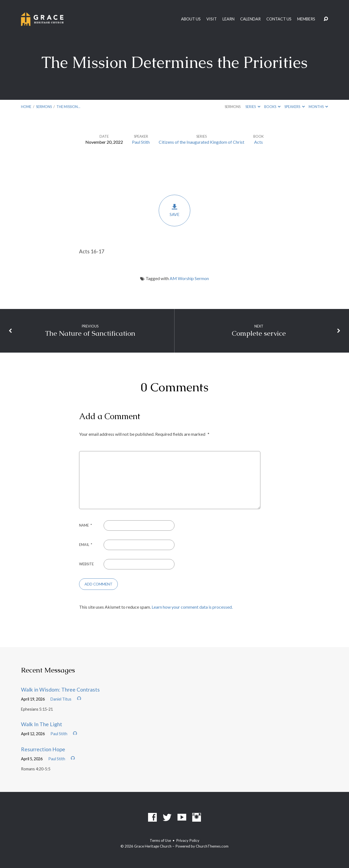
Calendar (250, 19)
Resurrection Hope (43, 749)
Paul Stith (141, 142)
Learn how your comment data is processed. (192, 607)
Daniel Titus (61, 699)
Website (86, 564)
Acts (258, 142)
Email (86, 545)
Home (26, 107)
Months (318, 107)
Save (174, 210)
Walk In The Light (42, 724)
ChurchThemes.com (212, 846)
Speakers (294, 107)
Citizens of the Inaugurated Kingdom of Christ (201, 142)
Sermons (44, 107)
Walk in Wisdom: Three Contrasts (60, 690)
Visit (212, 19)
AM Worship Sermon (189, 278)
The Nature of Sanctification (90, 333)
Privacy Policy (188, 840)
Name (85, 525)
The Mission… (68, 107)
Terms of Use (160, 840)
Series (253, 107)
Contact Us (279, 19)
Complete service (259, 333)
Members (306, 19)
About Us (191, 19)
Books (272, 107)
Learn (228, 19)
